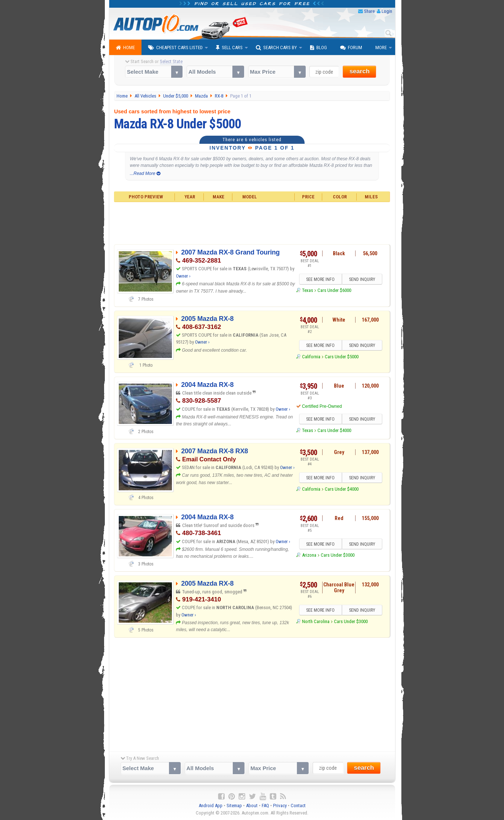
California (311, 357)
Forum (351, 48)
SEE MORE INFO (320, 279)
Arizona (309, 555)
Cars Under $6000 (334, 290)
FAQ (265, 806)
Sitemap (234, 806)
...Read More (145, 173)
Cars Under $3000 (338, 555)
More (381, 47)
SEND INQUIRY (362, 279)
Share (369, 11)
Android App (211, 806)
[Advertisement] (252, 222)
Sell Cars (229, 48)
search (359, 71)
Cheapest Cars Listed (175, 48)
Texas (308, 290)
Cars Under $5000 (342, 357)
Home (125, 48)
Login (387, 11)
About (252, 806)
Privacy (280, 806)
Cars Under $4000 (334, 430)
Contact (298, 806)
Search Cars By (276, 48)
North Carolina (316, 621)
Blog (319, 48)
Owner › (183, 276)
